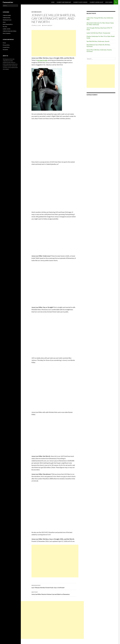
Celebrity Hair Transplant (64, 2)
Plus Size (5, 27)
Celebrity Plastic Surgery (80, 2)
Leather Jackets (7, 29)
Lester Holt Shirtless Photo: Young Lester (98, 33)
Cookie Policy (6, 47)
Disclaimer (5, 50)
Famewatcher (8, 2)
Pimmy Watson (48, 25)
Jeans (4, 22)
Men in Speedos (7, 33)
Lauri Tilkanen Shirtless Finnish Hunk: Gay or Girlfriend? (54, 586)
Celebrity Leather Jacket (96, 2)
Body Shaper (109, 2)
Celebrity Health (7, 15)
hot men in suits (42, 60)
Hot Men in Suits (36, 12)
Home (53, 2)
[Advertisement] (54, 43)
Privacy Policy (6, 45)
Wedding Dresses (7, 20)
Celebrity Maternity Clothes (10, 31)
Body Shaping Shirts (8, 24)
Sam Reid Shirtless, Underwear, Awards (98, 41)
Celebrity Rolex (7, 18)
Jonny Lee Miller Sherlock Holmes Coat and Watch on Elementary (54, 593)
